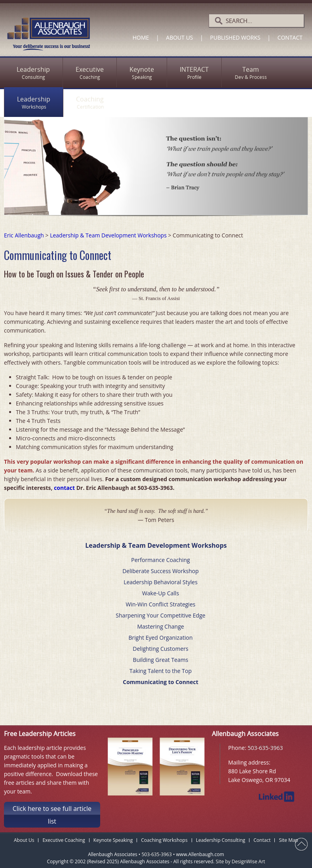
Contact (290, 37)
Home (141, 37)
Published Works (235, 37)
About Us (179, 37)
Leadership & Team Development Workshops (108, 235)
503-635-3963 (265, 748)
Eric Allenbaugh (24, 235)
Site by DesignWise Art (241, 860)
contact (64, 488)
